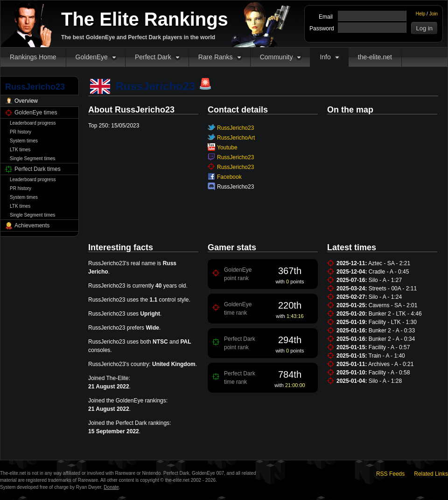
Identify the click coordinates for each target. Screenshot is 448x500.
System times (24, 141)
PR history (21, 132)
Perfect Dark (153, 57)
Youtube (227, 148)
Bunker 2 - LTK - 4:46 (395, 314)
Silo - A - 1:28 (385, 381)
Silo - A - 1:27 (385, 280)
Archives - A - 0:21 (391, 364)
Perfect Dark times (38, 169)
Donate (111, 487)
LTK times (20, 150)
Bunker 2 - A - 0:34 (392, 339)
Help (421, 14)
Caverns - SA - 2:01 (393, 305)
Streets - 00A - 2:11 (393, 289)
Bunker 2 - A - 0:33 (392, 331)
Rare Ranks (216, 57)
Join (434, 14)
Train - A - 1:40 (387, 356)
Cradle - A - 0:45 (389, 272)
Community (276, 57)
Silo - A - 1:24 (385, 297)
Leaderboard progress (33, 123)
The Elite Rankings (145, 19)
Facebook (229, 177)
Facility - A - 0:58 (389, 373)
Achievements (32, 225)
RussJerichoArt (236, 138)
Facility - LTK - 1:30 (393, 322)
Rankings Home (33, 57)
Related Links (431, 474)
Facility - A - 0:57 (389, 347)
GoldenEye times (36, 113)
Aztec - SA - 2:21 (389, 263)
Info (325, 57)
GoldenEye (92, 57)
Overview (26, 101)
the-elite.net (375, 57)
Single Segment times (32, 158)
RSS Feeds (390, 474)
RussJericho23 (235, 128)
